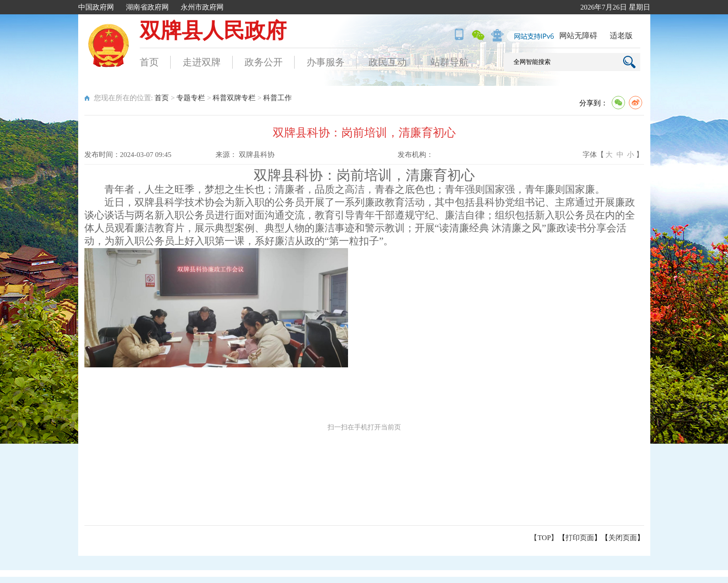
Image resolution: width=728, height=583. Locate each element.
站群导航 (450, 62)
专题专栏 (191, 98)
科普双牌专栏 (234, 98)
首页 (149, 62)
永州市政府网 (202, 7)
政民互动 (388, 62)
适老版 (621, 36)
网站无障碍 (578, 36)
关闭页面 (623, 538)
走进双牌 (202, 62)
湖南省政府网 (147, 7)
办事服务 (326, 62)
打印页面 (580, 538)
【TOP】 (544, 538)
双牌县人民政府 (213, 31)
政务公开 (264, 62)
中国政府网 (96, 7)
